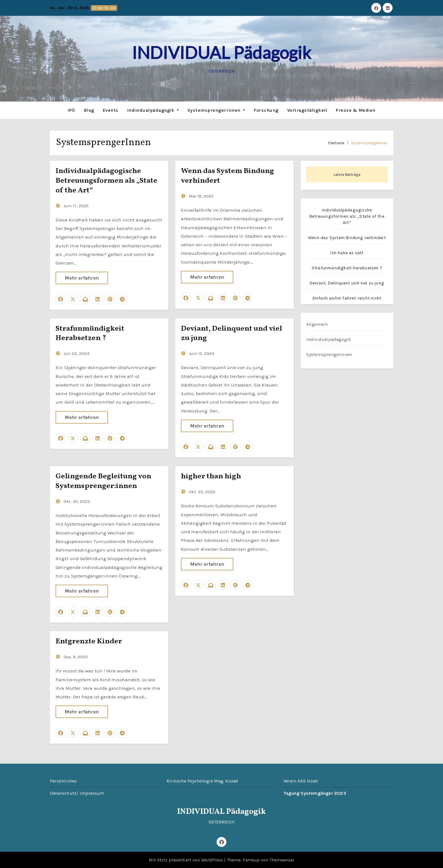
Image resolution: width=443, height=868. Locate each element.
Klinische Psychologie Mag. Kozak (202, 780)
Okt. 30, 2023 (77, 501)
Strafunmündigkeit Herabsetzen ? (90, 333)
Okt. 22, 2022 (202, 491)
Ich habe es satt (347, 252)
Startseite (336, 142)
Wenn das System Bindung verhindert (227, 176)
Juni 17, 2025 (76, 205)
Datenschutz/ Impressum (77, 793)
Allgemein (317, 324)
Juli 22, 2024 (76, 353)
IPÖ (71, 110)
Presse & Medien (356, 110)
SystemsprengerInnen (369, 142)
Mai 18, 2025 (201, 196)
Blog (89, 110)
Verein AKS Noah (301, 780)
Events (111, 110)
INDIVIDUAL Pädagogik (221, 52)
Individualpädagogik (153, 110)
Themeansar (282, 860)
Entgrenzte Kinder (89, 641)
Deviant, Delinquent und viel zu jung (231, 333)
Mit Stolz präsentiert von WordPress (186, 860)
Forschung (266, 110)
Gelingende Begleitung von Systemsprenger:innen (103, 481)
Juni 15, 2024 (202, 353)
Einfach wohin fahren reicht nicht (347, 298)
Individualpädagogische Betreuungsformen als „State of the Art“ (106, 180)
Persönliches (63, 780)
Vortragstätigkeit (307, 110)
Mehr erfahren (82, 278)
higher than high (211, 476)
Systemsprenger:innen (216, 110)
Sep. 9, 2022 (76, 656)
